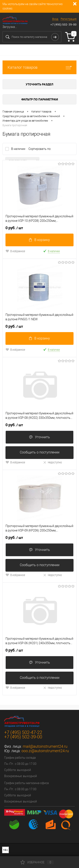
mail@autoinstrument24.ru (45, 746)
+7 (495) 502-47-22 (23, 732)
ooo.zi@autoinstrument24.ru (45, 751)
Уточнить (39, 437)
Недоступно (52, 462)
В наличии (19, 149)
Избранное (37, 862)
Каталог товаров (39, 67)
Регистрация (69, 19)
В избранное (15, 251)
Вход (55, 19)
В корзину (39, 240)
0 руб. (14, 228)
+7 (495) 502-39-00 (63, 24)
